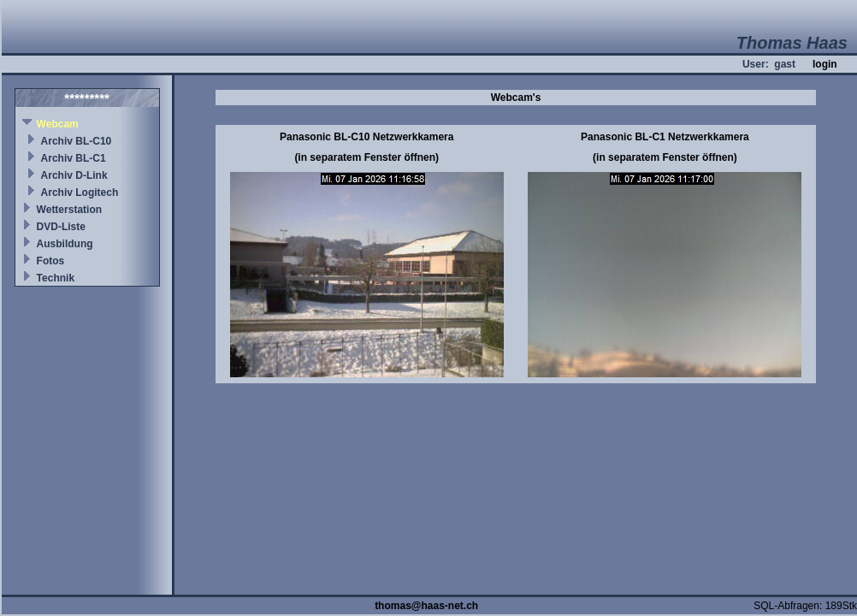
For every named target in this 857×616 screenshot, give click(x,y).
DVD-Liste (61, 227)
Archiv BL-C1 (74, 158)
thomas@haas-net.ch (426, 606)
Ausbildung (65, 244)
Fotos (51, 261)
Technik (56, 278)
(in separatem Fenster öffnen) (366, 157)
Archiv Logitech (80, 192)
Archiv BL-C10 (77, 141)
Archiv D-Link (74, 175)
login (825, 64)
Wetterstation (69, 210)
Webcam (58, 124)
